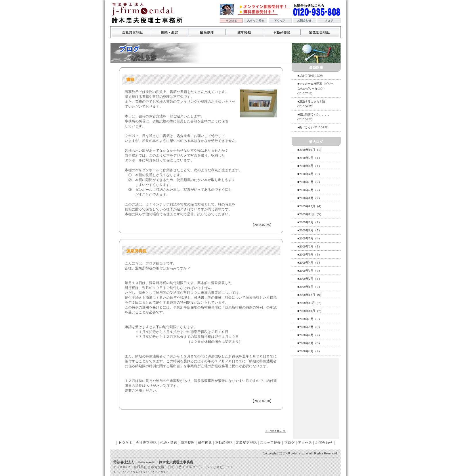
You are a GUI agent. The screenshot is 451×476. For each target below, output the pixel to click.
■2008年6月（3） (309, 343)
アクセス (305, 443)
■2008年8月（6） (309, 327)
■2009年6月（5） (309, 246)
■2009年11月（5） (310, 214)
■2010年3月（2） (309, 182)
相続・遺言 (169, 443)
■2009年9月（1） (309, 222)
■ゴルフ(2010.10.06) (310, 76)
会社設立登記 (146, 443)
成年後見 (205, 443)
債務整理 (188, 443)
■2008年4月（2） (309, 351)
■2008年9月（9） (309, 319)
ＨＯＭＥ (125, 443)
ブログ (289, 443)
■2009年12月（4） (310, 206)
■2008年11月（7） (310, 303)
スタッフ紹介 (270, 443)
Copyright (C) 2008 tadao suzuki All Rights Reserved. (300, 453)
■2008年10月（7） (310, 311)
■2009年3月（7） (309, 271)
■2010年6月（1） (309, 166)
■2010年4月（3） (309, 174)
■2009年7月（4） (309, 238)
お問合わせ (324, 443)
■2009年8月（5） (309, 230)
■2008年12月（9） (310, 295)
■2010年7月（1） (309, 158)
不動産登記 (224, 443)
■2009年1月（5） (309, 287)
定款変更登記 (246, 443)
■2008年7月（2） (309, 335)
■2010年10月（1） (310, 150)
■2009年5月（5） (309, 254)
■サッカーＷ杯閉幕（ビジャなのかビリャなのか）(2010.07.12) (316, 88)
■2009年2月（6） (309, 279)
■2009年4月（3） (309, 262)
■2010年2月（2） (309, 190)
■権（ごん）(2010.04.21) (313, 127)
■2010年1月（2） (309, 198)
